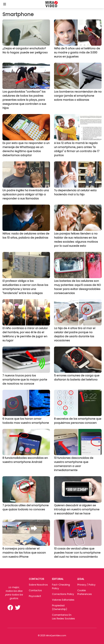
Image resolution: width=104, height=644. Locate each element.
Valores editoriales (63, 600)
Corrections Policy (63, 594)
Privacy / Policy (86, 585)
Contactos (35, 590)
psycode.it (35, 596)
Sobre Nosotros (38, 585)
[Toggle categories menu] (5, 4)
